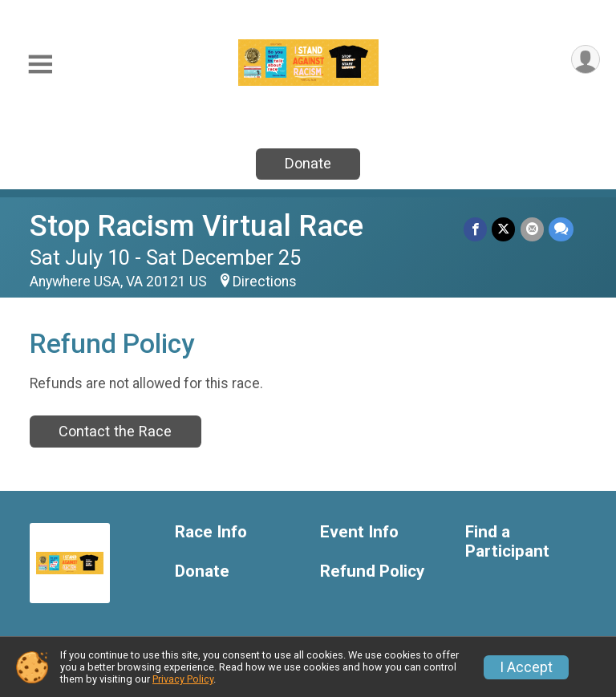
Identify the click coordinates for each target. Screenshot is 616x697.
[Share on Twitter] (504, 229)
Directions (265, 282)
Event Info (359, 532)
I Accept (526, 667)
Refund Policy (372, 571)
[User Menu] (585, 60)
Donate (308, 163)
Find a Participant (507, 542)
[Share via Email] (532, 229)
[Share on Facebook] (476, 229)
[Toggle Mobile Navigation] (40, 65)
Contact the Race (115, 431)
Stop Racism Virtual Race (197, 226)
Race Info (211, 532)
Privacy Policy (183, 679)
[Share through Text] (561, 229)
